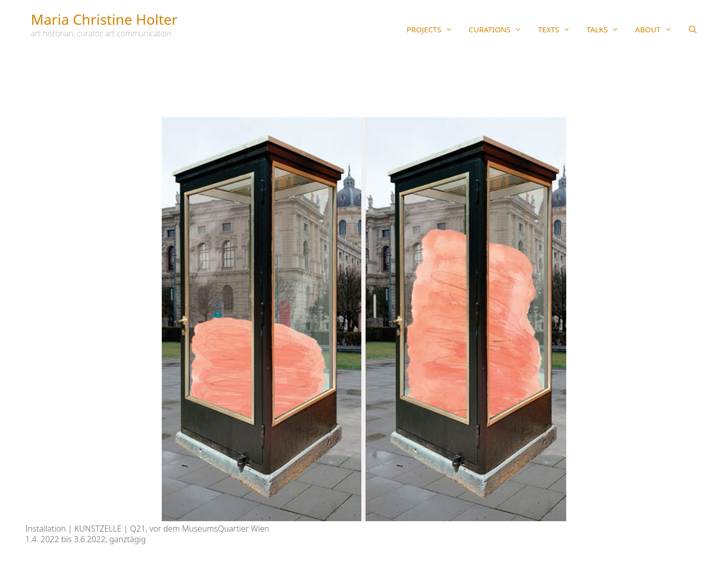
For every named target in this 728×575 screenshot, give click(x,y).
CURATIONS (499, 29)
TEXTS (558, 29)
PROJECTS (434, 29)
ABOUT (657, 29)
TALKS (607, 29)
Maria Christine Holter (104, 19)
